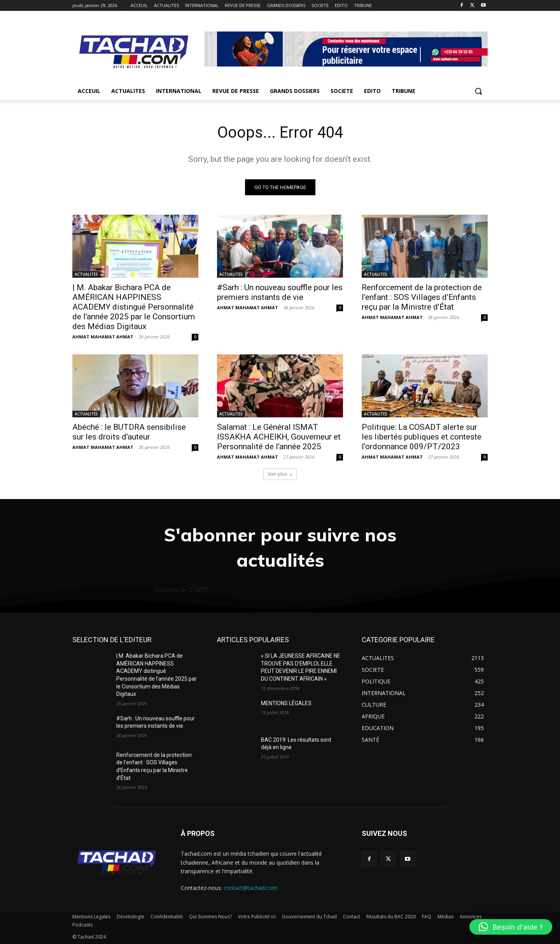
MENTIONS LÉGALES (286, 703)
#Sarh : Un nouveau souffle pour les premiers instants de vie (280, 292)
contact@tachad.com (250, 888)
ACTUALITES (86, 274)
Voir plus (280, 474)
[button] (478, 91)
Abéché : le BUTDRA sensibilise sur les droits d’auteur (129, 432)
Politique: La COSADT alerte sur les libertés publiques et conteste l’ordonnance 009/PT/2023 (422, 437)
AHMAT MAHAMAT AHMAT (103, 337)
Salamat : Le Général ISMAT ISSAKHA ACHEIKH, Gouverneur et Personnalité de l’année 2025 (279, 437)
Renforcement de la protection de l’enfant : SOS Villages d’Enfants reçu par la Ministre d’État (422, 297)
